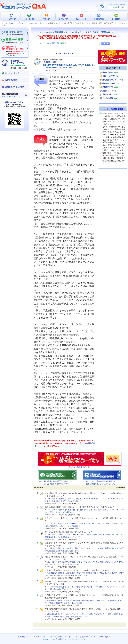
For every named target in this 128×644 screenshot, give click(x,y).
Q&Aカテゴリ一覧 (113, 68)
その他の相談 (108, 98)
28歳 (47, 70)
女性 (53, 70)
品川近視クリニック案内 (15, 87)
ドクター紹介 (47, 16)
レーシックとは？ (29, 16)
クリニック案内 (64, 16)
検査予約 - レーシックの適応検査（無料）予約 (15, 33)
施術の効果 (107, 94)
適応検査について (109, 80)
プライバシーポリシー (58, 637)
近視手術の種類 (99, 16)
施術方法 (106, 91)
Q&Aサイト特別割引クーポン (79, 467)
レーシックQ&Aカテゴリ (31, 23)
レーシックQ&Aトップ (11, 23)
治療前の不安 (108, 87)
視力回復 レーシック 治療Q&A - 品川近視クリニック (23, 6)
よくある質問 (116, 16)
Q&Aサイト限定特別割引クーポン (15, 50)
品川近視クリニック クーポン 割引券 (96, 637)
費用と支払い (108, 72)
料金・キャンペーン (81, 16)
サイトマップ (74, 637)
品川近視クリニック (64, 639)
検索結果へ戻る (65, 53)
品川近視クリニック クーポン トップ (12, 16)
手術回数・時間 (50, 62)
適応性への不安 (109, 76)
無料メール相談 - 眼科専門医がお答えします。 (15, 41)
